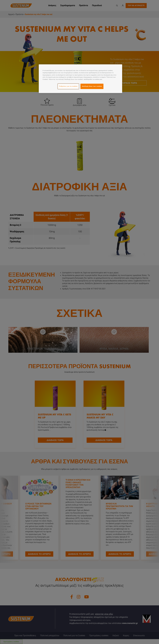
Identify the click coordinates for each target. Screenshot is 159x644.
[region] (80, 79)
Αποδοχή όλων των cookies (92, 86)
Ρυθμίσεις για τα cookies (68, 86)
